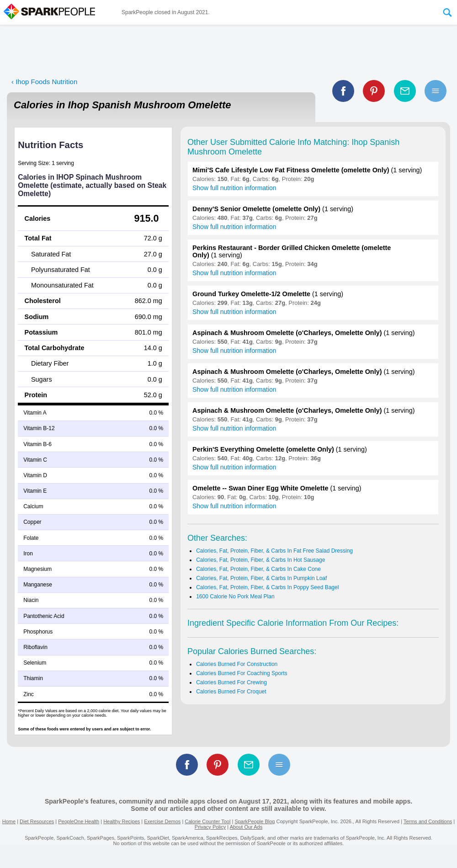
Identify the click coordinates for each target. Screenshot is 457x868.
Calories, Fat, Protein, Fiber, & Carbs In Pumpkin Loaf (261, 578)
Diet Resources (37, 821)
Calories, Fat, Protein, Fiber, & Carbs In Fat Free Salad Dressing (274, 551)
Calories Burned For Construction (237, 664)
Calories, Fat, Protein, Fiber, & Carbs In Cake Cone (258, 569)
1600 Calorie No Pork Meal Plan (235, 596)
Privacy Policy (210, 827)
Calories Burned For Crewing (231, 682)
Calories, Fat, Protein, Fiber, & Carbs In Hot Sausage (260, 560)
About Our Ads (246, 827)
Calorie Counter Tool (207, 821)
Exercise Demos (162, 821)
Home (9, 821)
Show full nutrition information (234, 188)
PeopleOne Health (79, 821)
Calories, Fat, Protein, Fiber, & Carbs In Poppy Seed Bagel (267, 587)
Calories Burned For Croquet (231, 692)
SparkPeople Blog (255, 821)
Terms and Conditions (428, 821)
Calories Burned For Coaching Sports (242, 673)
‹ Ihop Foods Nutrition (44, 82)
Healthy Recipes (122, 821)
